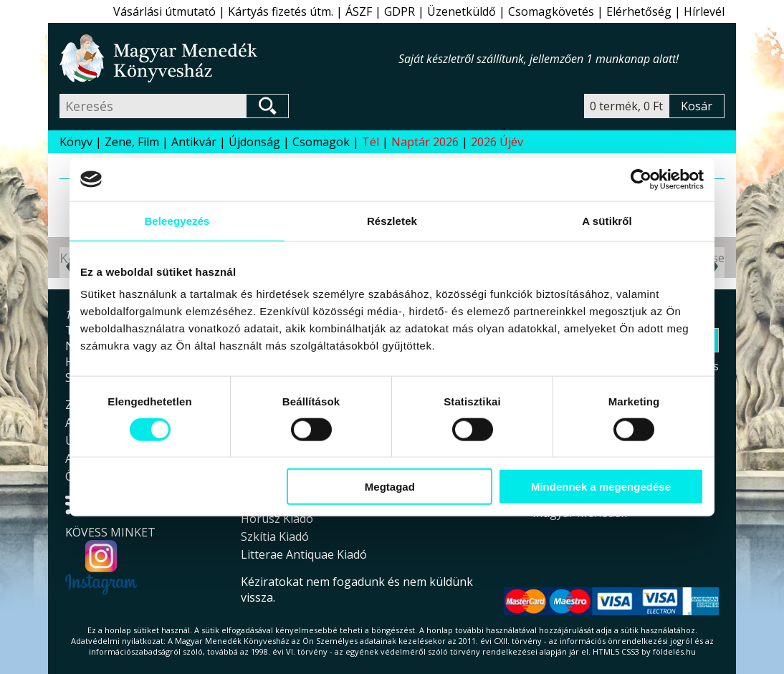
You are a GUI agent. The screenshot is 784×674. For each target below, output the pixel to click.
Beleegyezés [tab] (177, 220)
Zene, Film (132, 142)
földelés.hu (674, 651)
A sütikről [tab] (607, 220)
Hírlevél (704, 11)
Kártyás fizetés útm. (281, 11)
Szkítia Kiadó (275, 536)
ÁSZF (359, 11)
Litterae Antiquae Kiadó (304, 554)
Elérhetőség (639, 11)
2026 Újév (497, 142)
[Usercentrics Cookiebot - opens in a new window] (641, 179)
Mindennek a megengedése (601, 487)
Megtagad (390, 487)
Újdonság (254, 142)
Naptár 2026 (425, 142)
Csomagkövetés (551, 11)
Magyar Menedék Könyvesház (229, 58)
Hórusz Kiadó (277, 519)
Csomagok (321, 142)
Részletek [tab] (392, 220)
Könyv (76, 142)
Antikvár (194, 142)
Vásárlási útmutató (164, 11)
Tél (371, 142)
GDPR (400, 11)
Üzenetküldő (462, 11)
